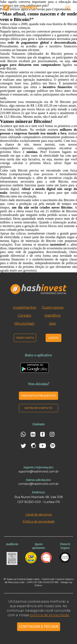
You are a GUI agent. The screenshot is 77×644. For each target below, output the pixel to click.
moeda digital (46, 189)
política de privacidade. (50, 615)
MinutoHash (24, 324)
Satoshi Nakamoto (13, 54)
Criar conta (25, 338)
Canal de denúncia (39, 514)
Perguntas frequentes (38, 396)
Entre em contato (38, 408)
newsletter (11, 72)
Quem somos (53, 307)
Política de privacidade (39, 521)
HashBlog (53, 316)
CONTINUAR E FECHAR (38, 627)
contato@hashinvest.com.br (38, 484)
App (52, 324)
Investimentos (25, 307)
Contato (25, 316)
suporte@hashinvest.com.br (39, 471)
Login (53, 338)
